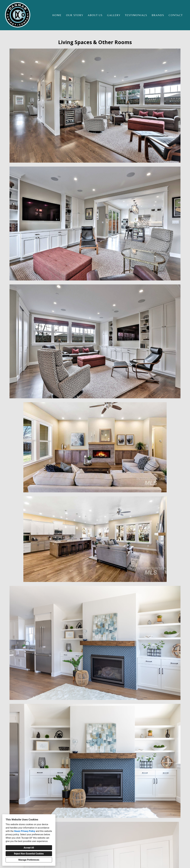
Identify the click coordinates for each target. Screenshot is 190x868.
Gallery (114, 15)
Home (57, 15)
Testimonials (136, 15)
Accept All (29, 848)
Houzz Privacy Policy (25, 831)
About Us (95, 15)
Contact (176, 15)
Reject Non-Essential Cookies (29, 854)
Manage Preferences (29, 860)
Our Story (75, 15)
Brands (158, 15)
